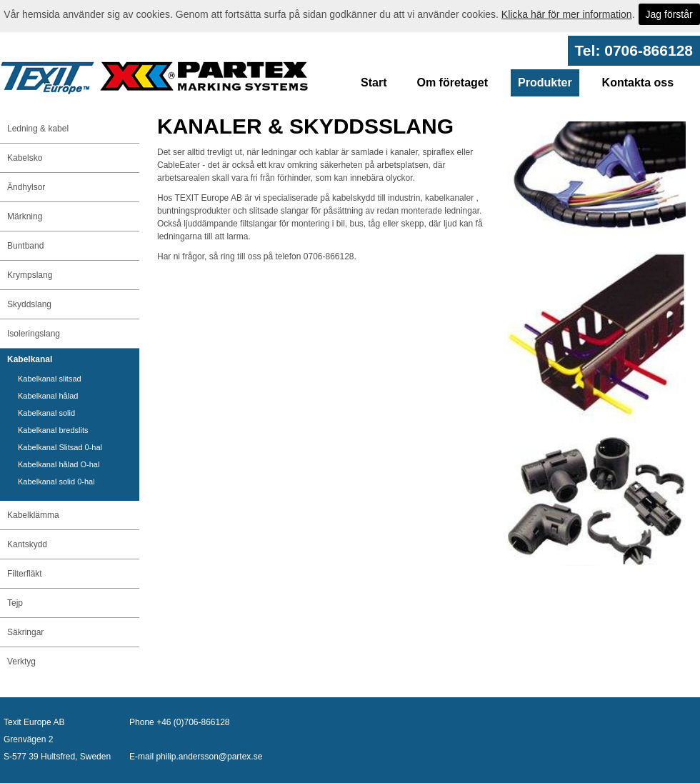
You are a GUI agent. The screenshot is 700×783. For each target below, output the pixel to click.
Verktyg (21, 662)
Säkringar (25, 632)
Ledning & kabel (38, 129)
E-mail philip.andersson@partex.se (196, 757)
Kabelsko (25, 158)
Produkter (545, 83)
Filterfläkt (25, 574)
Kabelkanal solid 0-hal (56, 482)
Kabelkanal (30, 359)
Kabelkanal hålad (48, 396)
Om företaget (452, 83)
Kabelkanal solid (46, 413)
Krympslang (30, 275)
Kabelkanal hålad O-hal (59, 464)
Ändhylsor (26, 187)
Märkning (25, 216)
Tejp (15, 603)
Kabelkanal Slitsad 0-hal (60, 447)
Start (374, 83)
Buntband (25, 246)
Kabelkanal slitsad (50, 379)
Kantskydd (27, 544)
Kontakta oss (638, 83)
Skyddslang (29, 304)
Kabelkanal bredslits (53, 430)
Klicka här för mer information (567, 14)
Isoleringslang (34, 334)
